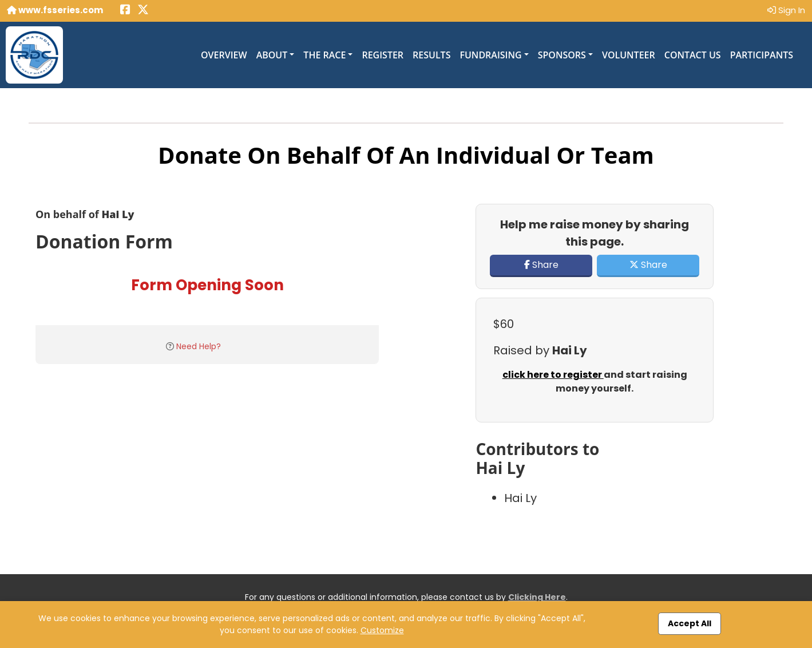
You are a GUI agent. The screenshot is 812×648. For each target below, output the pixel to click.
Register (383, 55)
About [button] (272, 55)
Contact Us (693, 55)
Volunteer (629, 55)
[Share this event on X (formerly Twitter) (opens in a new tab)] (143, 11)
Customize (382, 630)
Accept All (690, 623)
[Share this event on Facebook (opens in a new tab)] (125, 11)
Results (431, 55)
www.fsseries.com (55, 10)
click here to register (553, 375)
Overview (224, 55)
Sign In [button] (786, 10)
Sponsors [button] (562, 55)
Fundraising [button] (490, 55)
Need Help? (199, 346)
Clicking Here (537, 597)
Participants (762, 55)
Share (541, 265)
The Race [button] (324, 55)
